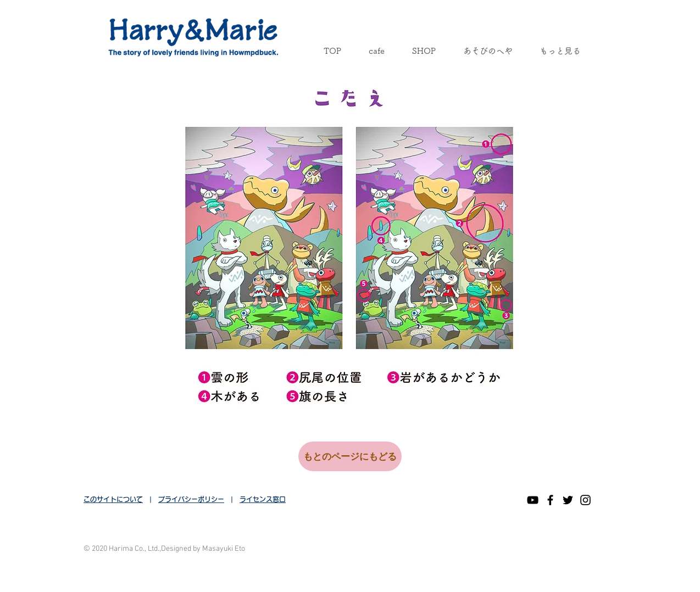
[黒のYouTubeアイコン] (533, 500)
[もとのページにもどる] (350, 456)
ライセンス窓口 (263, 499)
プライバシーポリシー (191, 499)
